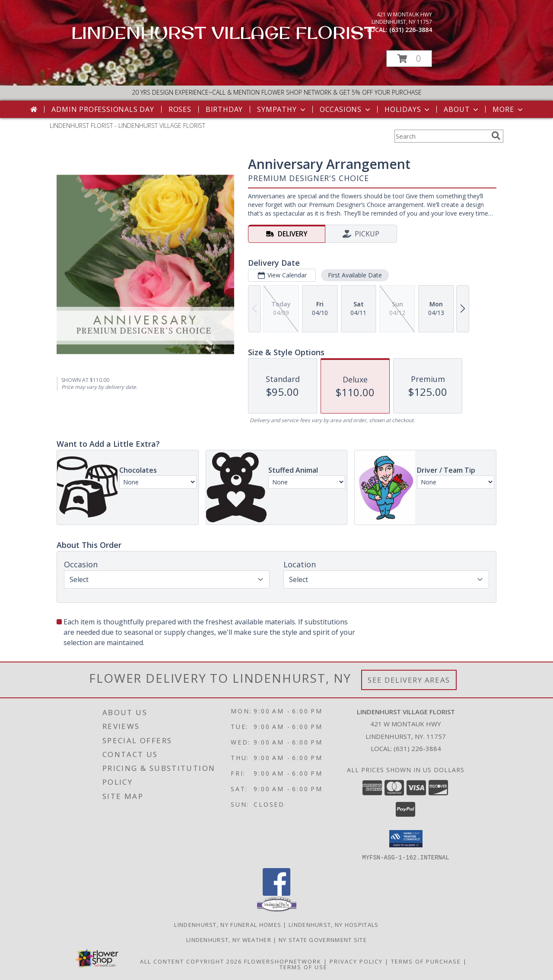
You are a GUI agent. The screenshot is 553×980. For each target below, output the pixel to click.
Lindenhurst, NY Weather (229, 939)
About (462, 109)
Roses (180, 109)
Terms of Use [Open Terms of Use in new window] (304, 967)
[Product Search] (441, 136)
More (508, 109)
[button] (409, 59)
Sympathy (282, 109)
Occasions (346, 109)
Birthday (224, 109)
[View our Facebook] (276, 893)
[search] (496, 136)
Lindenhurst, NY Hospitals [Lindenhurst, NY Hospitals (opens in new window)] (334, 924)
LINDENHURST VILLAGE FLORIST (223, 32)
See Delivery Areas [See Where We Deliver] (409, 680)
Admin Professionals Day (103, 109)
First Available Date (355, 275)
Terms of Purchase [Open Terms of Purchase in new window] (426, 961)
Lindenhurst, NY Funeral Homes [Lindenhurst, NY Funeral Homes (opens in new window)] (228, 924)
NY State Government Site (323, 939)
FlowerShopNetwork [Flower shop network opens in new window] (283, 961)
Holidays (408, 109)
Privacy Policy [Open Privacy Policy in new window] (356, 961)
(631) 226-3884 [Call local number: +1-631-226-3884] (411, 30)
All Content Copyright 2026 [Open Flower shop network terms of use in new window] (191, 961)
